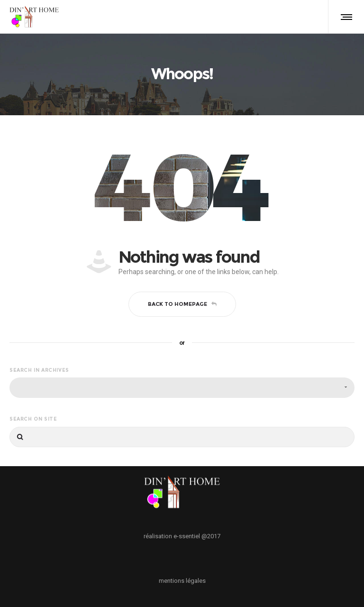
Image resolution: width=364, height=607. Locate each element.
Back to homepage (182, 304)
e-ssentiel (187, 536)
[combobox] (182, 388)
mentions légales (182, 581)
